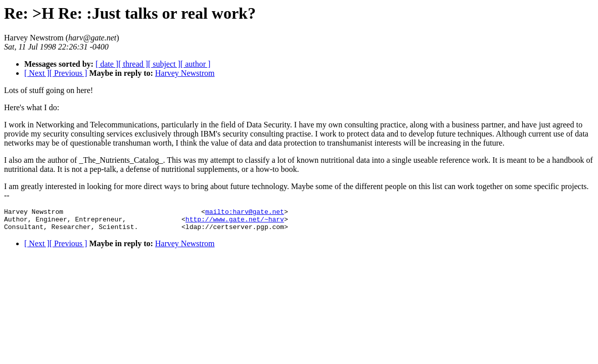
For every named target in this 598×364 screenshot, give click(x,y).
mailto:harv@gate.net (245, 213)
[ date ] (107, 64)
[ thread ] (133, 64)
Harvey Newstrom (185, 73)
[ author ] (196, 64)
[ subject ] (164, 64)
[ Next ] (37, 73)
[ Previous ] (68, 73)
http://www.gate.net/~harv (235, 222)
